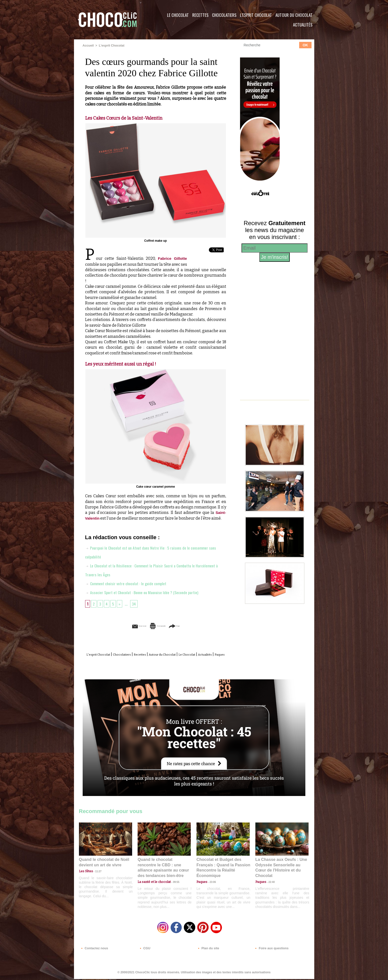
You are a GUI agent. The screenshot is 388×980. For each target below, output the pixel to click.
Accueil (88, 45)
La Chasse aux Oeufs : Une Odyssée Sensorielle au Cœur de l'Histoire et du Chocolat (280, 869)
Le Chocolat (178, 15)
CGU (145, 950)
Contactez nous (94, 950)
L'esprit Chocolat (256, 15)
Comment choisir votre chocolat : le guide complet (130, 583)
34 (136, 603)
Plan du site (208, 950)
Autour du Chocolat (294, 15)
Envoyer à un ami (118, 625)
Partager (201, 625)
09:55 (172, 880)
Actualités (303, 25)
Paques (168, 659)
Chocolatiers (224, 15)
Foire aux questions (270, 950)
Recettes (200, 15)
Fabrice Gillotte (172, 258)
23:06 (211, 885)
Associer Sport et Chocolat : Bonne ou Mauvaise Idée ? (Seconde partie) (147, 592)
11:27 (96, 875)
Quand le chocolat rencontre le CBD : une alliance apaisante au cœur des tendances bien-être (164, 869)
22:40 (270, 880)
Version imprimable (163, 625)
